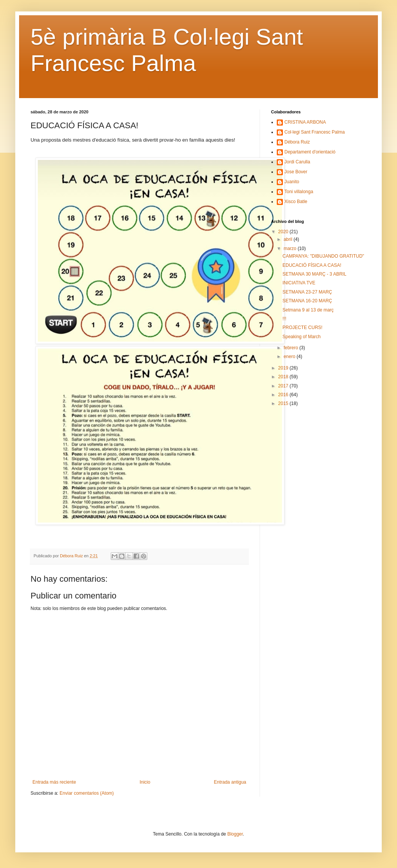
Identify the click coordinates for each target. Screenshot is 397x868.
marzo (291, 248)
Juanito (292, 182)
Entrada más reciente (54, 782)
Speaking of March (302, 337)
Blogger (235, 834)
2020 (284, 232)
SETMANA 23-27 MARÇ (307, 292)
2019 (284, 368)
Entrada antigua (230, 782)
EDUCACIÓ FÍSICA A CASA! (312, 265)
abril (289, 239)
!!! (284, 319)
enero (290, 357)
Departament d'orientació (310, 152)
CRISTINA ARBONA (305, 122)
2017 (284, 386)
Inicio (145, 782)
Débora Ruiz (297, 142)
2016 (284, 395)
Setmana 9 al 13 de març (308, 310)
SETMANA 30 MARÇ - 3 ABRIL (314, 274)
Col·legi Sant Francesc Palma (315, 132)
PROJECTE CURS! (303, 328)
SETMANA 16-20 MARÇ (307, 301)
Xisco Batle (296, 202)
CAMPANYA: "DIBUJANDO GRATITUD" (323, 256)
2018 (284, 377)
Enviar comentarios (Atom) (87, 793)
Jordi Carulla (297, 162)
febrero (291, 348)
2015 (284, 403)
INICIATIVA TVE (299, 283)
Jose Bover (296, 172)
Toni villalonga (299, 192)
